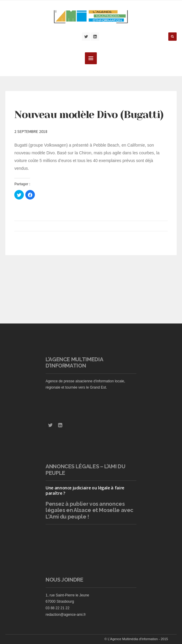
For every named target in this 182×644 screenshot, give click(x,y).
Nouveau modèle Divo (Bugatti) (89, 114)
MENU (91, 58)
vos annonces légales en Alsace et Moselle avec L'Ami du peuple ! (90, 510)
